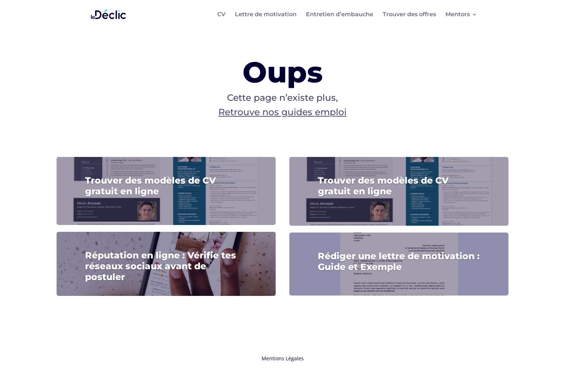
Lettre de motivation (266, 15)
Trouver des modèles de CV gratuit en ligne (150, 186)
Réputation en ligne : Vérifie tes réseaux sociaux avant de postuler (161, 266)
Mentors (458, 15)
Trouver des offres (409, 15)
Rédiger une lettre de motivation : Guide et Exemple (399, 261)
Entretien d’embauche (340, 15)
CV (221, 15)
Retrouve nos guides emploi (282, 112)
